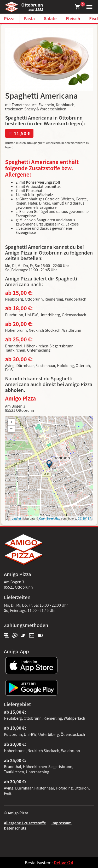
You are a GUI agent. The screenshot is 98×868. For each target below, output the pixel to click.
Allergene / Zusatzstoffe (25, 823)
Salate (50, 18)
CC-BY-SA (85, 518)
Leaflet (16, 518)
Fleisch (73, 18)
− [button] (11, 429)
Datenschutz (15, 828)
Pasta (29, 18)
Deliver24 (63, 863)
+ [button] (11, 422)
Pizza (9, 18)
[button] (88, 6)
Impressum (62, 823)
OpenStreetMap (50, 518)
